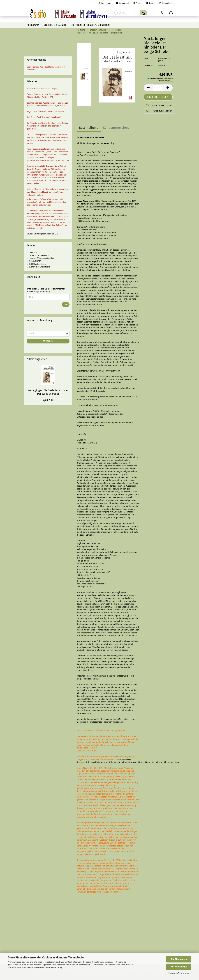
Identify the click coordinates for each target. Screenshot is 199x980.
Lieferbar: (148, 66)
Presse (138, 3)
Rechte (150, 3)
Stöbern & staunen (55, 25)
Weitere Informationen (179, 973)
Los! (66, 305)
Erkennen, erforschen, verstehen (90, 25)
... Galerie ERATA (34, 261)
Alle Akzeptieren (179, 959)
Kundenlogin (166, 3)
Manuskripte (105, 3)
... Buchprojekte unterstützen (38, 267)
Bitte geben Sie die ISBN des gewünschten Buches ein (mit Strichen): (46, 290)
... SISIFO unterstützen (36, 264)
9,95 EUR (48, 400)
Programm (33, 25)
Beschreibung (89, 128)
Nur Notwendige (179, 967)
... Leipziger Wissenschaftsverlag (40, 258)
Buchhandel (122, 3)
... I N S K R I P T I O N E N (38, 255)
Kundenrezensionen (117, 128)
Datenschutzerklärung (52, 968)
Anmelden (48, 341)
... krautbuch (32, 252)
